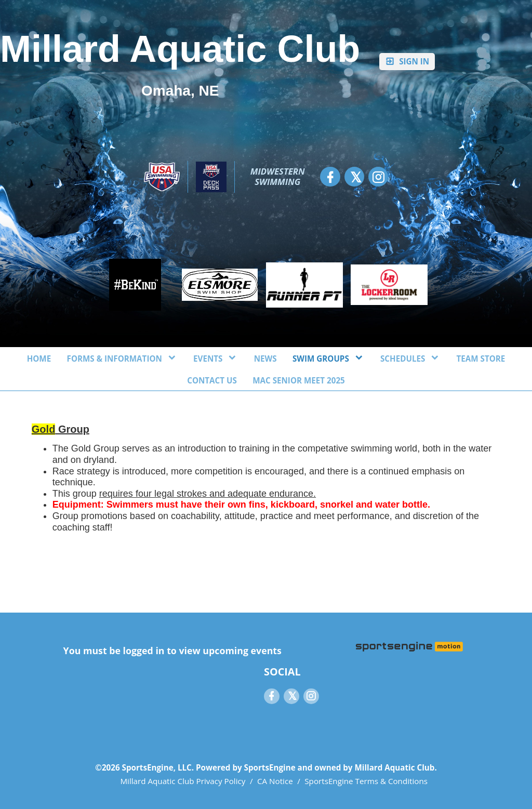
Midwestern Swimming (279, 177)
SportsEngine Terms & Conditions (366, 781)
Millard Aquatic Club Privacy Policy (183, 781)
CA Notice (275, 781)
